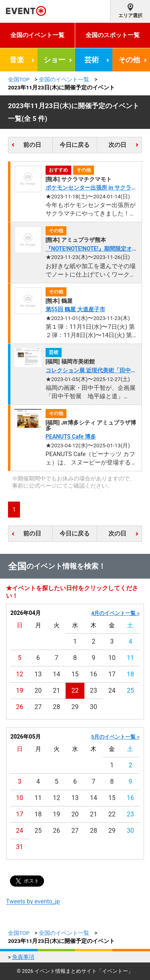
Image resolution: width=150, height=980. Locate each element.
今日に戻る (75, 145)
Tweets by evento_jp (33, 901)
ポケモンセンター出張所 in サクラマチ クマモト (91, 188)
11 (130, 658)
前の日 (32, 145)
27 (38, 707)
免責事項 (23, 957)
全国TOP (19, 79)
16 (94, 674)
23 (94, 691)
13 (38, 674)
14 (56, 674)
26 (20, 707)
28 (56, 707)
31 (20, 847)
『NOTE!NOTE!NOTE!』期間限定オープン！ (92, 249)
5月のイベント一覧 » (115, 737)
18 (130, 674)
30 (94, 707)
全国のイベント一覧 (37, 35)
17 (112, 674)
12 (20, 674)
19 (20, 691)
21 (56, 691)
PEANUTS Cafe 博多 (71, 437)
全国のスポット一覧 (113, 35)
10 (112, 658)
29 (75, 707)
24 (112, 691)
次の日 (117, 145)
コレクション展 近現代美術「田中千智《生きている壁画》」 (91, 371)
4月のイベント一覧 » (115, 613)
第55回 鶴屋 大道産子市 (75, 309)
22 (75, 691)
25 (130, 691)
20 (38, 691)
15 (75, 674)
